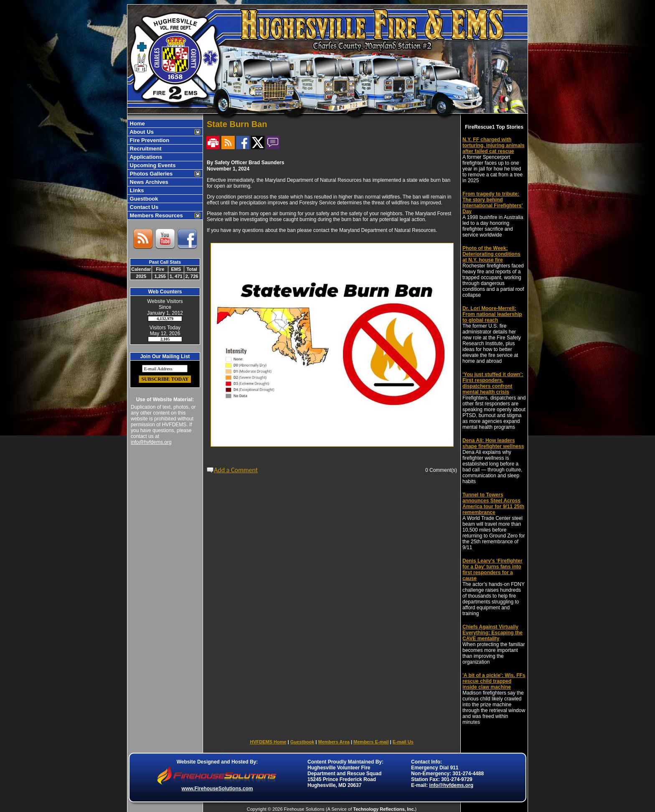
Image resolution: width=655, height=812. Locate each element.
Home (137, 123)
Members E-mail (371, 742)
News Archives (148, 182)
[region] (165, 169)
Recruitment (145, 149)
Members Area (334, 742)
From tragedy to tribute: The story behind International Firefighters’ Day (493, 203)
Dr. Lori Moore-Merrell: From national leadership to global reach (492, 314)
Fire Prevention (149, 140)
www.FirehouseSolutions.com (217, 789)
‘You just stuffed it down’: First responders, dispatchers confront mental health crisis (493, 383)
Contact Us (143, 207)
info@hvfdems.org (151, 442)
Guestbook (143, 199)
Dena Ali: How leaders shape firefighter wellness (493, 443)
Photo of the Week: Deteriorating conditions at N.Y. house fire (491, 254)
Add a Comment (236, 470)
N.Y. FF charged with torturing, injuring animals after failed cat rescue (494, 145)
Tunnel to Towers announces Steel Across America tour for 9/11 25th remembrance (493, 504)
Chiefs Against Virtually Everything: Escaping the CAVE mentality (493, 633)
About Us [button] (141, 132)
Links (136, 190)
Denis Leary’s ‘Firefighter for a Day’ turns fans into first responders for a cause (493, 570)
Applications (145, 157)
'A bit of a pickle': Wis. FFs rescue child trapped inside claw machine (494, 681)
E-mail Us (403, 742)
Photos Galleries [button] (150, 174)
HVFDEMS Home (268, 742)
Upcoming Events (152, 165)
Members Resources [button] (156, 215)
